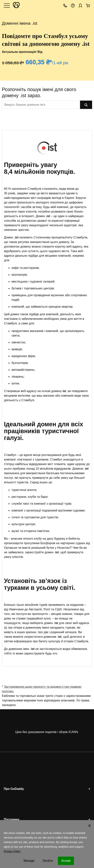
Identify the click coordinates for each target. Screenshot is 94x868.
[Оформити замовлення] (88, 5)
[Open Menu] (7, 5)
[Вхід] (80, 5)
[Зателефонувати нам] (65, 5)
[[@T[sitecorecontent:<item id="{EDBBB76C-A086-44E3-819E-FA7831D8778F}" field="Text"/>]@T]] (41, 105)
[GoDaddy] (16, 5)
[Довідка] (73, 5)
